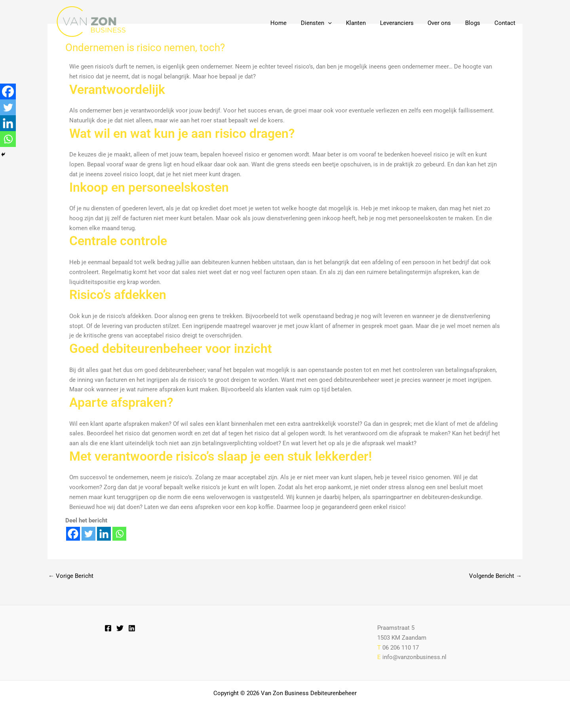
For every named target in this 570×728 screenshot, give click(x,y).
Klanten (366, 23)
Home (294, 23)
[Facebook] (73, 534)
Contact (506, 23)
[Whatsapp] (119, 534)
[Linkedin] (104, 534)
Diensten (329, 23)
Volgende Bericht (495, 576)
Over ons (445, 23)
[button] (341, 23)
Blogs (476, 23)
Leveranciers (405, 23)
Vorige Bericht (71, 576)
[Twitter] (88, 534)
